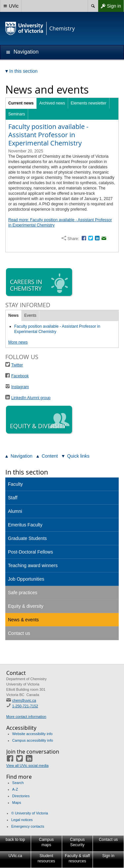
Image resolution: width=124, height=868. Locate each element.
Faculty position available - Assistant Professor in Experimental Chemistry (48, 135)
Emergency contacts (28, 826)
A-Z (15, 789)
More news (18, 342)
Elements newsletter (89, 103)
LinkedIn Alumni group (31, 398)
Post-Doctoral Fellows (30, 552)
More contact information (26, 717)
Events (30, 315)
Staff (13, 498)
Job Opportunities (26, 579)
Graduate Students (27, 538)
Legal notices (22, 820)
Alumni (15, 511)
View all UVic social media (27, 765)
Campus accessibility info (33, 740)
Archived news (52, 103)
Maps (17, 803)
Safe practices (23, 593)
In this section (27, 472)
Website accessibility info (32, 734)
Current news (21, 103)
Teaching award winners (33, 565)
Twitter (17, 365)
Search (18, 783)
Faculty (15, 484)
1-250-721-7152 (25, 706)
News (13, 315)
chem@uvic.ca (24, 700)
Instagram (20, 387)
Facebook (20, 376)
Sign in (109, 6)
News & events (23, 620)
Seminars (17, 114)
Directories (21, 796)
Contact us (19, 633)
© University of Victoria (30, 813)
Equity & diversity (26, 606)
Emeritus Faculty (25, 525)
